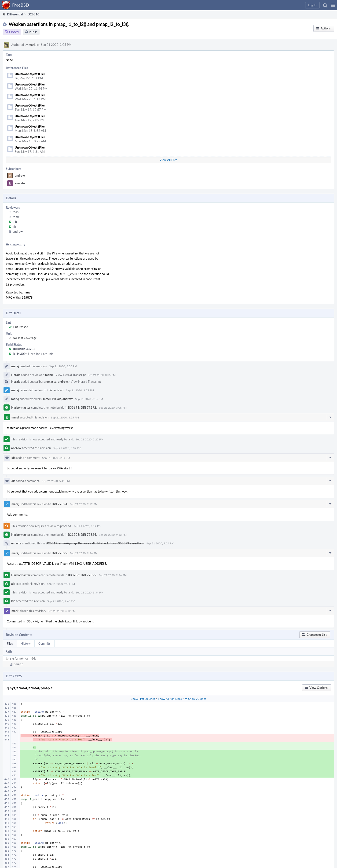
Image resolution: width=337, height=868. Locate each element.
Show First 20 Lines (143, 699)
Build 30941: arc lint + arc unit (33, 354)
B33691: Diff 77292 (82, 407)
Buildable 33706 (24, 349)
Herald (16, 375)
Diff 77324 (59, 504)
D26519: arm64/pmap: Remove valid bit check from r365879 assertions (95, 543)
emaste (20, 183)
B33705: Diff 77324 (82, 535)
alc (15, 227)
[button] (333, 5)
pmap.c (18, 664)
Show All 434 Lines (170, 699)
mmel (17, 217)
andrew (20, 175)
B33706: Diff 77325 (82, 575)
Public (33, 32)
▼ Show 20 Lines (195, 699)
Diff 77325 (59, 553)
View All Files (168, 160)
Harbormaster (21, 407)
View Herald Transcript (71, 375)
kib (15, 222)
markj (32, 45)
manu (16, 212)
